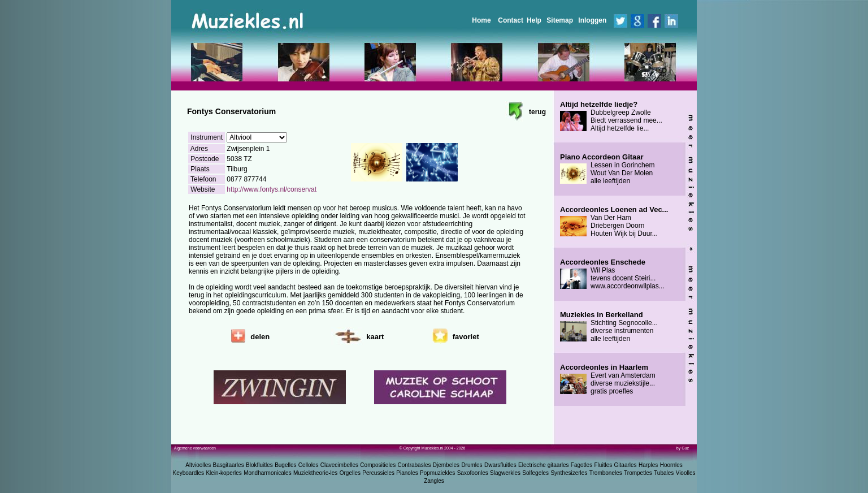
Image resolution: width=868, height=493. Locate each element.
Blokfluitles (259, 465)
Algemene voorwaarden (195, 448)
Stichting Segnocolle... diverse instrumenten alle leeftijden (609, 327)
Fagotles (581, 465)
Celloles (309, 465)
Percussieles (378, 473)
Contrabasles (415, 465)
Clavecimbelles (339, 465)
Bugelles (285, 465)
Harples (648, 465)
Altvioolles (198, 465)
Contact (511, 20)
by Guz (683, 448)
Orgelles (350, 473)
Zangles (434, 481)
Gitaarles (626, 465)
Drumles (472, 465)
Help (534, 20)
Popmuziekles (437, 473)
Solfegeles (535, 473)
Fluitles (604, 465)
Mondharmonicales (268, 473)
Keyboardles (189, 473)
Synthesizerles (569, 473)
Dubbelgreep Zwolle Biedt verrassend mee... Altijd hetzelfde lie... (611, 116)
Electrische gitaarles (543, 465)
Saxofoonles (473, 473)
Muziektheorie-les (315, 473)
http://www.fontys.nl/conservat (272, 189)
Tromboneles (606, 473)
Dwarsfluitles (500, 465)
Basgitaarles (229, 465)
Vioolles (686, 473)
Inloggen (592, 20)
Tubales (664, 473)
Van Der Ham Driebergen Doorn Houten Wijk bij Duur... (614, 222)
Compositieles (378, 465)
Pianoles (407, 473)
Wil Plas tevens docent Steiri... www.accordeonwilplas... (612, 274)
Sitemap (560, 20)
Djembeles (446, 465)
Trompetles (638, 473)
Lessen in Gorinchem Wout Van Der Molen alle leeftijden (607, 169)
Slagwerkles (505, 473)
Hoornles (671, 465)
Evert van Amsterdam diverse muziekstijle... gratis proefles (608, 379)
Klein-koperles (223, 473)
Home (481, 20)
